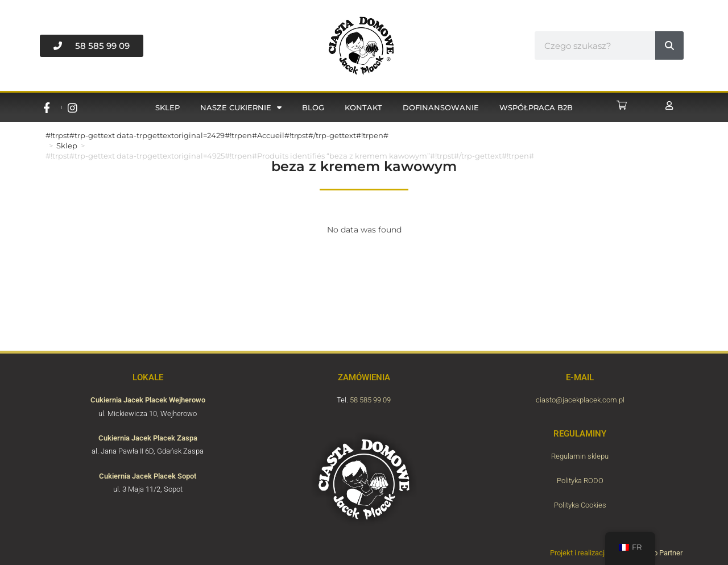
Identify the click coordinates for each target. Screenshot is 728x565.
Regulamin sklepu (580, 456)
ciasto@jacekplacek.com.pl (580, 400)
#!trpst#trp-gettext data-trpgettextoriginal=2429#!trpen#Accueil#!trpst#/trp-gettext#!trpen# (217, 135)
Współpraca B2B (536, 107)
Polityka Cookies (580, 505)
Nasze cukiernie (241, 108)
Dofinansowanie (441, 107)
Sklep (167, 107)
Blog (313, 107)
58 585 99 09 (370, 400)
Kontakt (363, 107)
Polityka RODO (580, 481)
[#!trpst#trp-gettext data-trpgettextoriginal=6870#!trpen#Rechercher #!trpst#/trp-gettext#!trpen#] (669, 45)
